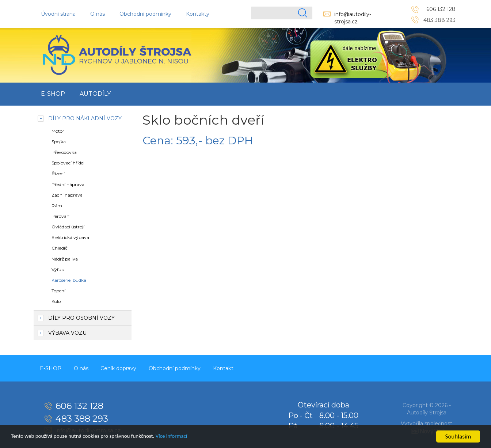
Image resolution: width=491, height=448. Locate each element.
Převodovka (64, 152)
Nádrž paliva (65, 259)
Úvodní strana (58, 14)
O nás (98, 14)
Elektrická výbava (70, 237)
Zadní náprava (67, 195)
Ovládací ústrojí (68, 227)
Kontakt (233, 368)
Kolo (56, 301)
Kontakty (198, 14)
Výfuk (58, 269)
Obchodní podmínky (145, 14)
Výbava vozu (67, 333)
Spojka (59, 142)
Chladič (60, 248)
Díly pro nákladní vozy (85, 118)
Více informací (193, 437)
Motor (58, 131)
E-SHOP (53, 94)
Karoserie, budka (69, 280)
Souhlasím (458, 436)
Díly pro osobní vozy (81, 318)
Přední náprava (68, 184)
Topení (58, 291)
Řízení (58, 173)
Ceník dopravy (124, 368)
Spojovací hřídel (68, 163)
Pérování (61, 216)
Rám (57, 206)
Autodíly (95, 94)
